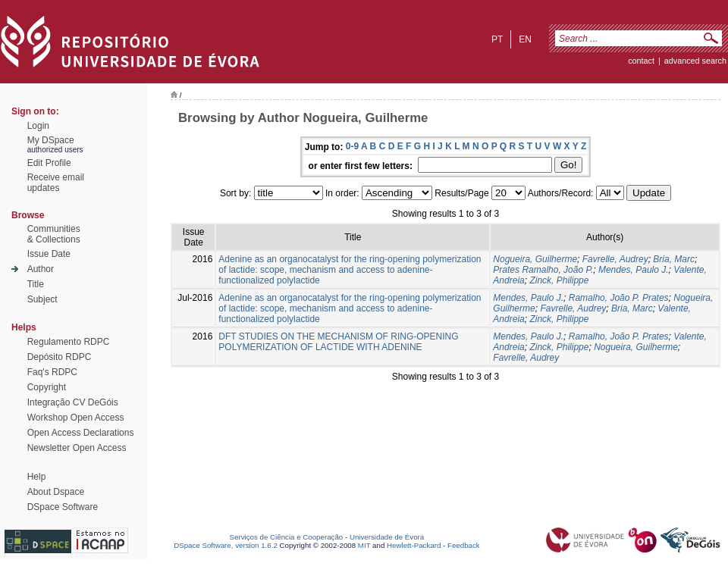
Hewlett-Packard (414, 545)
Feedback (464, 545)
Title (36, 284)
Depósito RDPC (60, 357)
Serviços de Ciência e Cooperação (287, 537)
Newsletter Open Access (77, 448)
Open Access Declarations (81, 433)
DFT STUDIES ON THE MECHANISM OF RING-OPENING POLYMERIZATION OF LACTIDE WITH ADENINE (338, 342)
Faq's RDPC (52, 372)
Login (38, 126)
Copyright (47, 387)
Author (41, 269)
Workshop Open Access (76, 418)
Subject (42, 299)
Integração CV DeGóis (73, 402)
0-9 (352, 146)
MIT (364, 545)
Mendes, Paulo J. (634, 270)
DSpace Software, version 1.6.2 (226, 545)
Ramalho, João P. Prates (619, 298)
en (525, 39)
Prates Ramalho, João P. (543, 270)
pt (497, 39)
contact (641, 61)
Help (37, 477)
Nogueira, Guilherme (535, 259)
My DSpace (51, 140)
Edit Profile (49, 163)
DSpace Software (63, 507)
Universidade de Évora (387, 537)
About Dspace (56, 492)
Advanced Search (695, 61)
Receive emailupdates (56, 183)
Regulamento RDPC (69, 342)
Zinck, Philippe (559, 280)
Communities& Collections (54, 234)
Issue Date (49, 254)
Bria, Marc (674, 259)
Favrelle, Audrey (615, 259)
